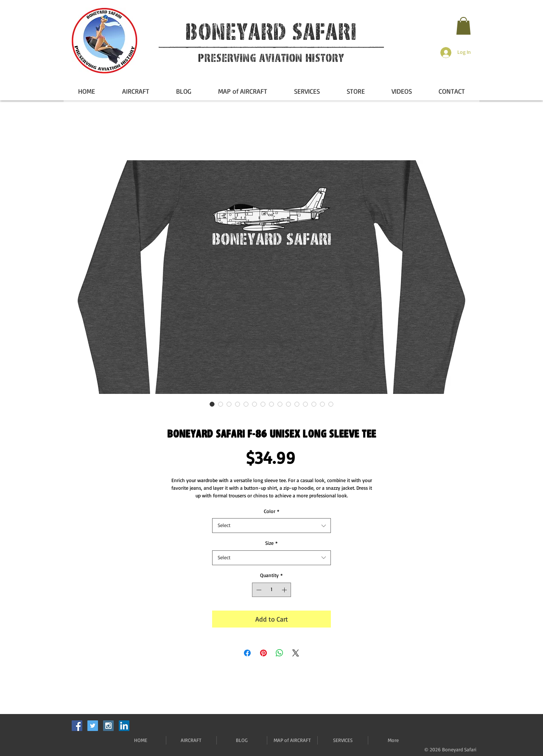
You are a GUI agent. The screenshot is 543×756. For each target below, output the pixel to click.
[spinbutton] (271, 590)
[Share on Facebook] (247, 653)
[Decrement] (258, 590)
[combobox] (271, 526)
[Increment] (285, 590)
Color (272, 511)
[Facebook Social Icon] (77, 726)
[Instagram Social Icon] (108, 726)
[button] (463, 26)
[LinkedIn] (124, 726)
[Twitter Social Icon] (93, 726)
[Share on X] (296, 653)
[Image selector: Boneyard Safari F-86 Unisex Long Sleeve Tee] (212, 404)
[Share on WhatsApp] (280, 653)
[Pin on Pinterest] (263, 653)
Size (271, 543)
